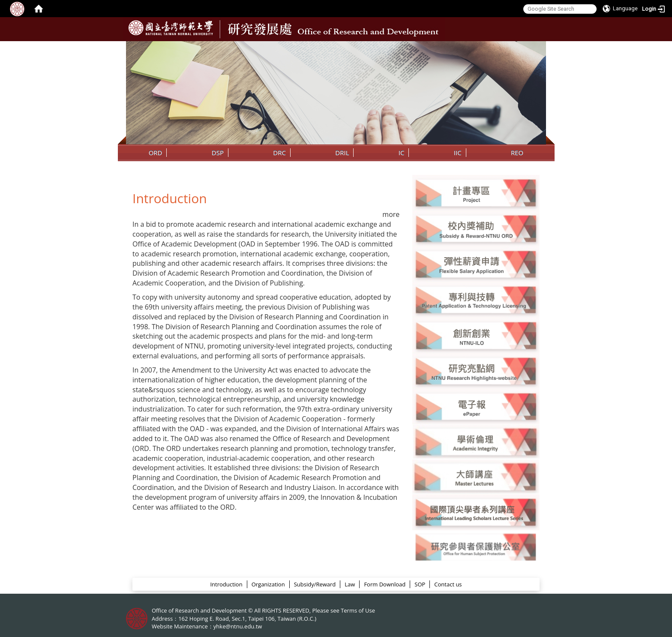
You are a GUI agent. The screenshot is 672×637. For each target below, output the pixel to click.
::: (539, 48)
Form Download (385, 584)
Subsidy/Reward (315, 584)
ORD (156, 153)
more (391, 214)
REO (517, 153)
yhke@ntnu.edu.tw (238, 626)
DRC (279, 153)
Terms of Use (358, 610)
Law (350, 584)
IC (402, 153)
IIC (458, 153)
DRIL (342, 153)
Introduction (226, 584)
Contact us (448, 584)
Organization (268, 584)
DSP (218, 153)
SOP (420, 584)
